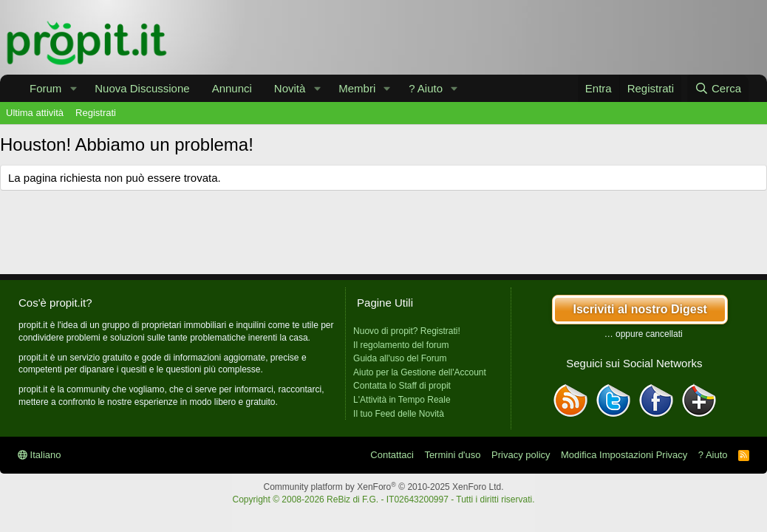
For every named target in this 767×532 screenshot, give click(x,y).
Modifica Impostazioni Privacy (624, 455)
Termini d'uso (452, 455)
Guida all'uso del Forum (400, 358)
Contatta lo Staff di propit (402, 386)
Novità (290, 88)
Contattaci (392, 455)
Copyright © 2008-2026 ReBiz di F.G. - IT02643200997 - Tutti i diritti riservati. (383, 499)
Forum (45, 88)
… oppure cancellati (644, 334)
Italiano (40, 455)
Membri (357, 88)
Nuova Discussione (142, 88)
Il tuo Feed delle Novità (399, 414)
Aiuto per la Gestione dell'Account (420, 372)
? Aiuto (426, 88)
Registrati (96, 113)
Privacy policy (521, 455)
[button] (73, 88)
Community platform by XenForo (384, 487)
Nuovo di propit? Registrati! (407, 331)
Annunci (232, 88)
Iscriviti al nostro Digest (640, 309)
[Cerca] (718, 88)
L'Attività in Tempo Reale (402, 400)
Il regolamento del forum (401, 345)
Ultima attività (35, 113)
